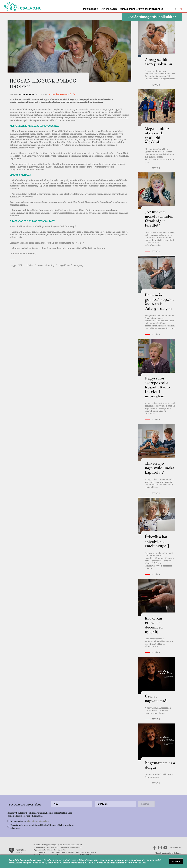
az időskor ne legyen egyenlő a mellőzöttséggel (49, 131)
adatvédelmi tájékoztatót (38, 821)
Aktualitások (109, 9)
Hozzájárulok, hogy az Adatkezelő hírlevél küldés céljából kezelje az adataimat (42, 826)
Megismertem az (30, 821)
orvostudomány (46, 265)
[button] (168, 9)
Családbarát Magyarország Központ (142, 9)
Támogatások (90, 9)
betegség (78, 265)
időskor (30, 265)
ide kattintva (131, 863)
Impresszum (176, 848)
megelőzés (64, 265)
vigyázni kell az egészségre (64, 210)
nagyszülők (16, 265)
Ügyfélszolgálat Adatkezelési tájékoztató (50, 850)
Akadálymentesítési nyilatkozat (168, 853)
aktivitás (14, 197)
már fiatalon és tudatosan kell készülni (36, 232)
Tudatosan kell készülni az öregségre (30, 210)
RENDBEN (176, 861)
